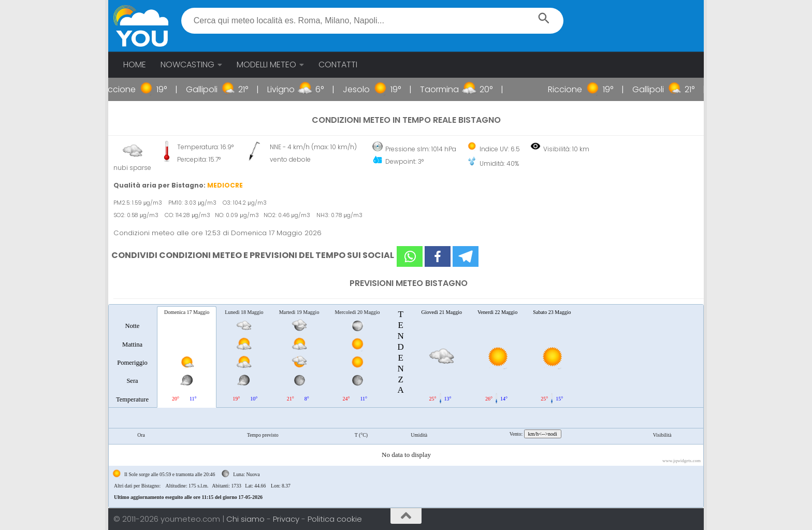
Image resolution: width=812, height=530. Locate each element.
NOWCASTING (187, 65)
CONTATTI (338, 65)
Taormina (447, 89)
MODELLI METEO (266, 65)
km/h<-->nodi (543, 434)
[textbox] (373, 21)
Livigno (288, 89)
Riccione (126, 89)
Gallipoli (209, 89)
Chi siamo (247, 519)
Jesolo (364, 89)
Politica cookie (335, 519)
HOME (135, 65)
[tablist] (406, 406)
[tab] (132, 356)
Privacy (287, 519)
